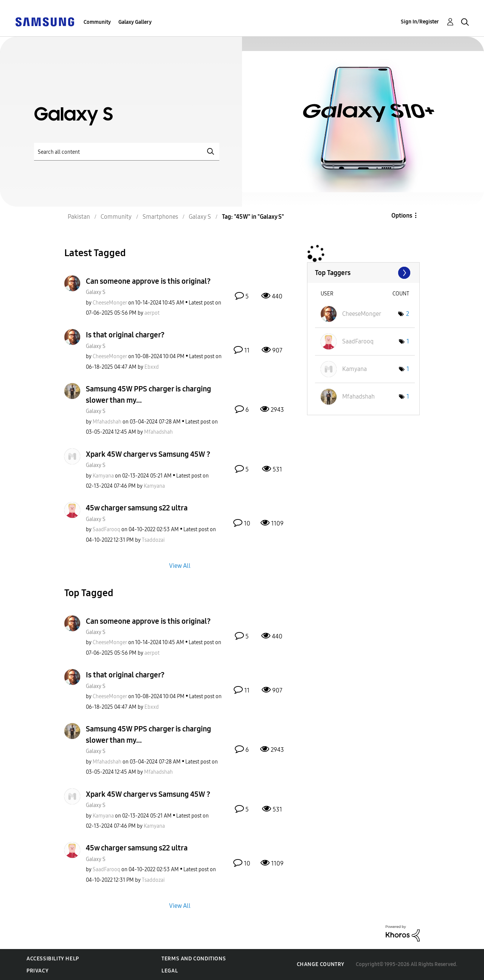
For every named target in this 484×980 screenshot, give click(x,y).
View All (180, 565)
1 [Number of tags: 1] (408, 341)
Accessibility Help (53, 959)
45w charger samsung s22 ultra (137, 508)
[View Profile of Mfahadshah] (107, 422)
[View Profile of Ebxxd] (152, 367)
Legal (170, 971)
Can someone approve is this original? (148, 281)
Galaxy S (96, 292)
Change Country (321, 964)
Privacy (37, 971)
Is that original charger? (125, 335)
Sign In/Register (420, 22)
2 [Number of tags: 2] (408, 314)
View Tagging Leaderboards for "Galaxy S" (363, 273)
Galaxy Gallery (135, 22)
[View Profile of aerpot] (152, 313)
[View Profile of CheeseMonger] (110, 303)
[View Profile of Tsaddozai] (153, 540)
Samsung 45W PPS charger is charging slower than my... (148, 394)
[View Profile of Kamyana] (103, 476)
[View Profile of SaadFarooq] (106, 529)
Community (97, 22)
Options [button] (402, 216)
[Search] (127, 152)
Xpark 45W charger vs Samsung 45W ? (148, 454)
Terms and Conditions (194, 959)
